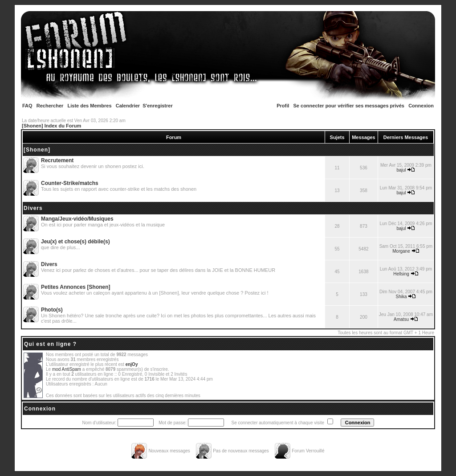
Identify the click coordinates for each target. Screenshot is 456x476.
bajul (401, 170)
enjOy (132, 364)
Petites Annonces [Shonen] (76, 287)
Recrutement (57, 160)
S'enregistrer (157, 106)
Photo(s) (52, 310)
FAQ (27, 106)
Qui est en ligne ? (50, 344)
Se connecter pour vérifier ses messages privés (349, 106)
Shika (401, 297)
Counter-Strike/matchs (70, 183)
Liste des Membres (90, 106)
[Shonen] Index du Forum (51, 126)
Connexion (421, 106)
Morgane (401, 251)
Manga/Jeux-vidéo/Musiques (77, 219)
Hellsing (401, 274)
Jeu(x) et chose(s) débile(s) (75, 242)
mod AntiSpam (67, 369)
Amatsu (401, 319)
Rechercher (50, 106)
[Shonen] (37, 150)
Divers (33, 208)
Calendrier (128, 106)
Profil (283, 106)
